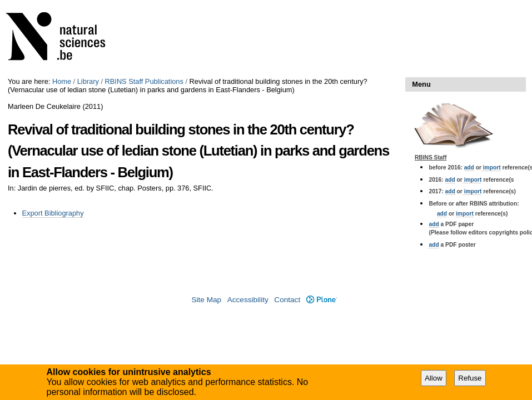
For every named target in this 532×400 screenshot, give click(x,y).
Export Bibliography (53, 213)
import (491, 167)
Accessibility (248, 300)
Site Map (206, 300)
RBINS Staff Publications (144, 81)
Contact (287, 300)
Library (88, 81)
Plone (322, 300)
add (469, 167)
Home (62, 81)
